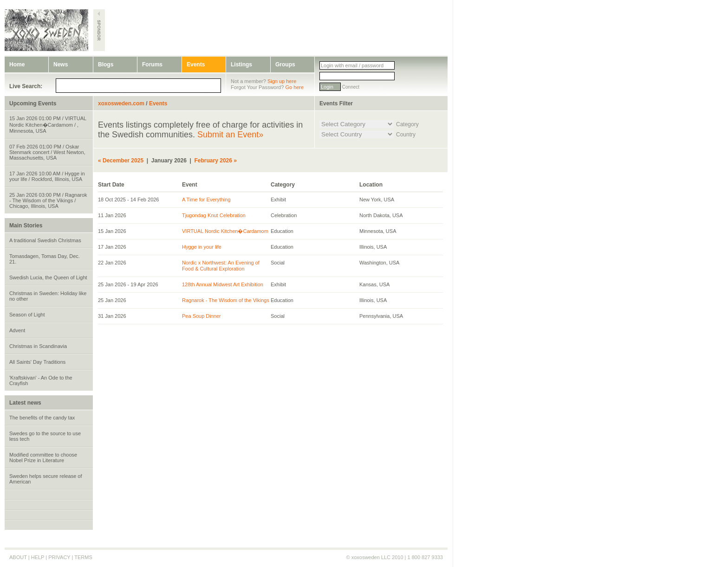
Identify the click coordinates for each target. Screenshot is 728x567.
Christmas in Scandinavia (38, 346)
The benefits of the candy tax (42, 418)
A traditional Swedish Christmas (45, 240)
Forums (152, 64)
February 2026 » (216, 161)
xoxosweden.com (121, 103)
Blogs (106, 64)
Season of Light (27, 315)
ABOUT (18, 557)
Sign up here (282, 81)
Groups (285, 64)
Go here (294, 87)
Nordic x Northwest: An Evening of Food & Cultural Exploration (221, 266)
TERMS (83, 557)
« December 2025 (121, 161)
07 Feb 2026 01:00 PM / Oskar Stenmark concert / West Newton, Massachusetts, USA (47, 152)
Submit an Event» (230, 135)
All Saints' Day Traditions (37, 362)
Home (17, 64)
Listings (241, 64)
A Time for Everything (206, 200)
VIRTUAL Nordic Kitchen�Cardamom (225, 231)
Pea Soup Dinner (201, 316)
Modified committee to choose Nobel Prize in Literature (43, 457)
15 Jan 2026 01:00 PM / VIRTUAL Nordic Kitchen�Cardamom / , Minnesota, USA (48, 125)
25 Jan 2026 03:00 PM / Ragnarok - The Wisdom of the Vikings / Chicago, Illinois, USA (48, 200)
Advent (17, 330)
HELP (38, 557)
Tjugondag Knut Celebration (214, 215)
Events (196, 64)
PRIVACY (59, 557)
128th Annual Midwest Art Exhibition (223, 284)
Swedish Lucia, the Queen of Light (48, 277)
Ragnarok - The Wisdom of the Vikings (226, 300)
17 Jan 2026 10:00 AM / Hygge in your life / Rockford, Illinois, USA (47, 176)
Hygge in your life (202, 247)
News (61, 64)
